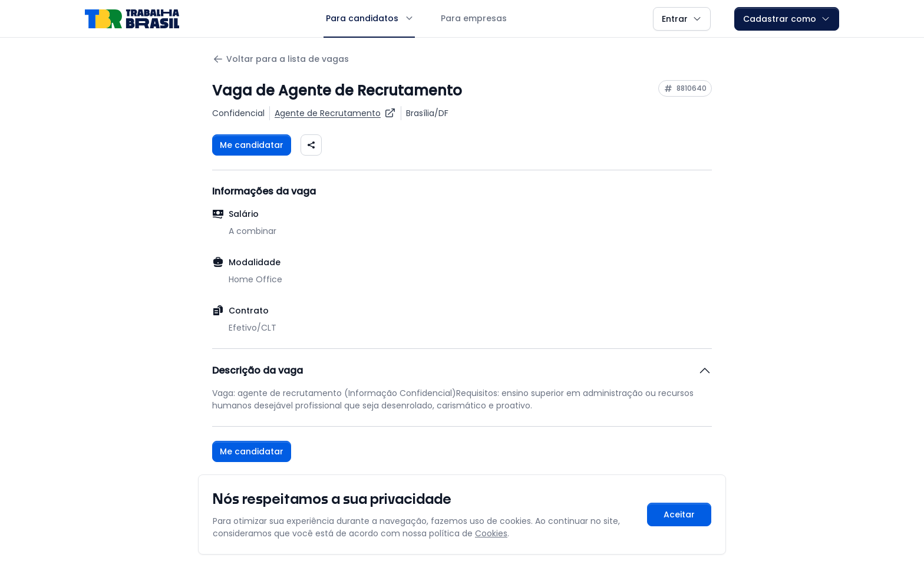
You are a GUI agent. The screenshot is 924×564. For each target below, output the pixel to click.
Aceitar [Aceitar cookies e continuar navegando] (679, 514)
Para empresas (474, 18)
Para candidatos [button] (369, 18)
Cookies (491, 533)
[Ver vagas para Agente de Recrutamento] (335, 113)
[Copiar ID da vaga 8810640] (685, 88)
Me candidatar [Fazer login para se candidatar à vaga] (252, 145)
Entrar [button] (682, 19)
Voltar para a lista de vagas (280, 59)
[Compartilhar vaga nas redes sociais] (311, 145)
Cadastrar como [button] (787, 19)
